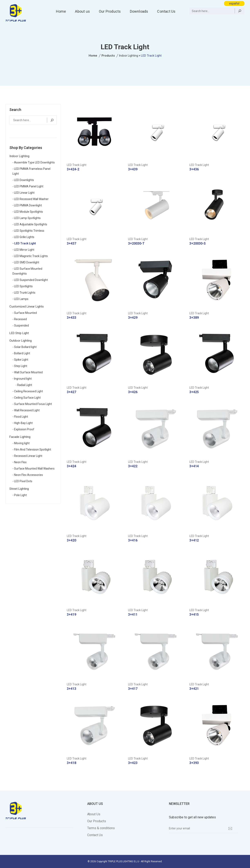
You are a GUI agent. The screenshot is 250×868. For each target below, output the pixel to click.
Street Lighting (19, 489)
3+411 (133, 615)
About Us (94, 814)
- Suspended (21, 325)
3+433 (71, 318)
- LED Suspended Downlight (30, 280)
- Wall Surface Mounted (28, 372)
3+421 (194, 689)
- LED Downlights (23, 180)
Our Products (110, 11)
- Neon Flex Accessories (28, 475)
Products (108, 56)
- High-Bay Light (23, 423)
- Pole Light (20, 495)
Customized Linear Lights (27, 306)
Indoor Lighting (129, 56)
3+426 (133, 392)
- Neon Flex (20, 462)
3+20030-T (136, 243)
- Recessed (20, 319)
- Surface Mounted (25, 313)
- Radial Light (24, 385)
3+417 (133, 689)
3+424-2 (73, 169)
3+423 (133, 763)
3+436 (194, 169)
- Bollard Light (21, 353)
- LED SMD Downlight (26, 262)
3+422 (133, 466)
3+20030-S (198, 243)
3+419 (71, 615)
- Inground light (22, 379)
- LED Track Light (24, 243)
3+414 (194, 466)
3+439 (133, 169)
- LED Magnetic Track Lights (30, 256)
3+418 (71, 763)
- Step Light (20, 366)
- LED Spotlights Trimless (28, 231)
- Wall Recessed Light (26, 410)
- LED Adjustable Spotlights (30, 224)
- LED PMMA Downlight (27, 205)
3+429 (133, 318)
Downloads (139, 11)
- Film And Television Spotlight (32, 450)
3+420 (71, 540)
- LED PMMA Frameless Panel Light (31, 171)
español (234, 3)
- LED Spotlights (23, 286)
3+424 (71, 466)
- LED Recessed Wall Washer (31, 199)
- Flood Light (20, 417)
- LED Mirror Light (23, 250)
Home (61, 11)
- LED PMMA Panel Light (28, 186)
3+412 (194, 540)
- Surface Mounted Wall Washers (33, 469)
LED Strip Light (19, 333)
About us (82, 11)
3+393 (194, 763)
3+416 (133, 540)
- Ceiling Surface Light (27, 398)
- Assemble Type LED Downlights (34, 162)
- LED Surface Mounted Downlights (27, 271)
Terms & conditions (101, 828)
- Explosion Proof (23, 429)
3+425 (194, 392)
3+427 (71, 392)
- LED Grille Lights (23, 237)
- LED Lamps (20, 299)
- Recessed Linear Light (27, 456)
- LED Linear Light (23, 193)
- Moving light (21, 443)
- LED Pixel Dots (22, 481)
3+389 (194, 318)
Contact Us (166, 11)
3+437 (71, 243)
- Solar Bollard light (25, 347)
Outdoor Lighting (21, 341)
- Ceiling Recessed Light (28, 391)
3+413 (71, 689)
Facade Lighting (20, 437)
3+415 (194, 615)
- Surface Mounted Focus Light (32, 404)
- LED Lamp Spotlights (27, 218)
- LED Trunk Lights (24, 293)
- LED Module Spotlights (28, 212)
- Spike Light (20, 360)
